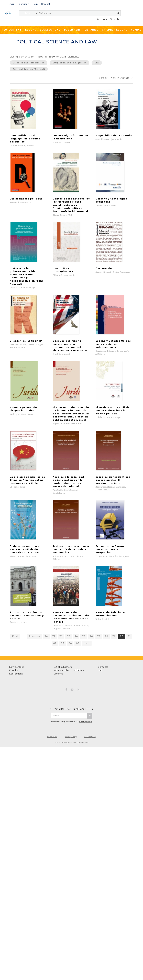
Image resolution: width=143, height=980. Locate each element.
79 (114, 592)
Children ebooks (115, 30)
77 (99, 592)
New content (16, 622)
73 (69, 592)
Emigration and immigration (69, 63)
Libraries (91, 30)
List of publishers (63, 622)
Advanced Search (108, 19)
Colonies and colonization (29, 63)
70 (46, 592)
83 (63, 598)
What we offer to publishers (69, 625)
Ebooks (31, 30)
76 (91, 592)
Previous (34, 592)
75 (84, 592)
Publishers (72, 30)
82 (55, 598)
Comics (136, 30)
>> (90, 671)
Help (100, 625)
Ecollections (50, 30)
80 (122, 592)
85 (78, 598)
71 (54, 592)
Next (87, 598)
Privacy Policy (85, 677)
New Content (12, 30)
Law (97, 63)
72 (61, 592)
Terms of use (52, 692)
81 (129, 592)
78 (106, 592)
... (23, 592)
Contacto (103, 622)
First (15, 592)
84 (70, 598)
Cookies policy (90, 692)
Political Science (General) (29, 69)
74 (76, 592)
